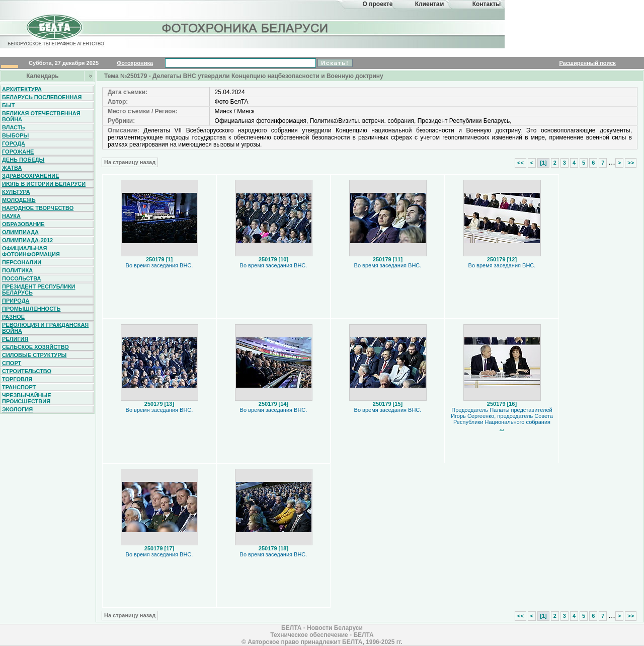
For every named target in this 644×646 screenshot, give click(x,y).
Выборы (15, 135)
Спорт (12, 363)
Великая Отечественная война (41, 116)
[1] (543, 163)
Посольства (22, 278)
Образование (23, 224)
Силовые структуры (34, 355)
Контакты (487, 4)
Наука (11, 216)
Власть (13, 127)
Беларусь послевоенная (42, 97)
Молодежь (19, 200)
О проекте (378, 4)
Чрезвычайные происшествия (27, 398)
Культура (16, 192)
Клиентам (430, 4)
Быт (8, 105)
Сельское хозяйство (35, 347)
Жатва (12, 168)
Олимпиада (20, 232)
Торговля (17, 379)
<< (520, 163)
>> (631, 163)
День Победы (23, 160)
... (502, 428)
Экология (17, 409)
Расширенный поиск (587, 63)
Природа (16, 301)
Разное (13, 317)
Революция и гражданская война (45, 328)
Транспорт (19, 387)
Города (14, 143)
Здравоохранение (31, 176)
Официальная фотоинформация (31, 251)
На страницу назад (130, 162)
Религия (15, 339)
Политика (17, 270)
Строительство (27, 371)
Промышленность (31, 309)
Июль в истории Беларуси (44, 184)
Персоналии (22, 262)
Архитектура (22, 89)
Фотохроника (135, 63)
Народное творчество (38, 208)
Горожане (18, 152)
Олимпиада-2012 (27, 240)
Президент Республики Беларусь (39, 290)
